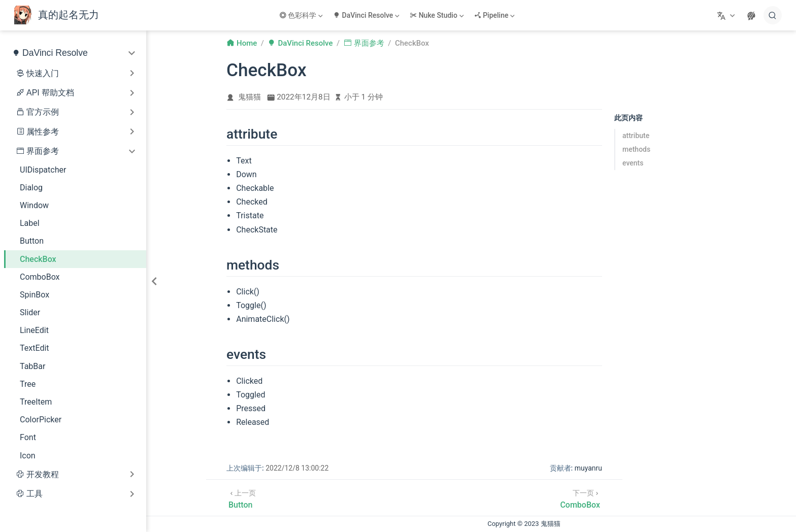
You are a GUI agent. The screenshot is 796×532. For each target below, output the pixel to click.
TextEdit (35, 348)
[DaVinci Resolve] (367, 15)
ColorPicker (41, 420)
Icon (28, 456)
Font (28, 437)
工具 (35, 494)
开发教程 (43, 474)
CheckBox (38, 259)
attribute (636, 136)
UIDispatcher (43, 170)
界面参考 (43, 151)
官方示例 (43, 112)
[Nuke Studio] (438, 15)
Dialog (31, 188)
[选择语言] (727, 15)
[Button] (242, 498)
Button (32, 241)
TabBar (32, 366)
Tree (28, 384)
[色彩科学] (302, 15)
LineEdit (34, 330)
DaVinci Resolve (55, 53)
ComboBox (40, 277)
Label (30, 223)
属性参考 (43, 132)
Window (34, 205)
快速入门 (43, 73)
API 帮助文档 (50, 93)
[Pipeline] (496, 15)
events (633, 163)
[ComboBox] (580, 498)
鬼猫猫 (250, 97)
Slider (30, 312)
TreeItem (36, 402)
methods (636, 149)
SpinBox (35, 295)
